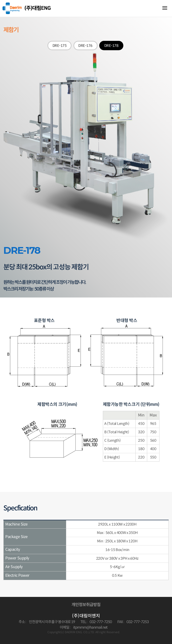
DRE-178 (111, 46)
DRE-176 (85, 46)
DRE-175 (60, 46)
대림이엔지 (26, 8)
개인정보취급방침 (86, 605)
